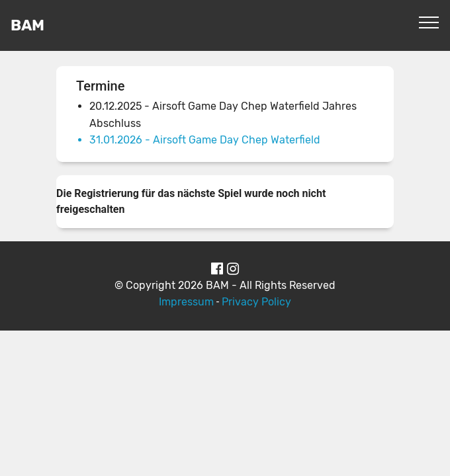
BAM (27, 25)
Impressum (186, 302)
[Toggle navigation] (429, 22)
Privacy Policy (256, 302)
